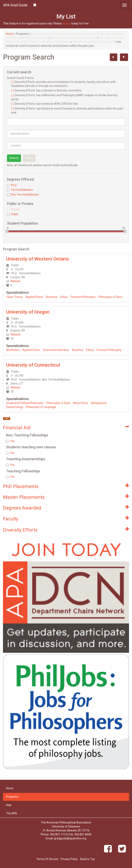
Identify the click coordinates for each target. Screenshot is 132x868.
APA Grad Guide (15, 5)
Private (13, 209)
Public (13, 214)
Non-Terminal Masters (23, 195)
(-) (13, 82)
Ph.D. (12, 185)
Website (16, 281)
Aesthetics (13, 350)
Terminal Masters (20, 190)
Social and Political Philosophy (25, 403)
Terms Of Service (47, 859)
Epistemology (15, 407)
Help (9, 805)
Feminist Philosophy (83, 297)
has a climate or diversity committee (74, 38)
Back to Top (88, 859)
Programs (12, 797)
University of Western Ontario (38, 259)
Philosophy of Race (110, 297)
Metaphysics (99, 403)
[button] (66, 5)
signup (66, 23)
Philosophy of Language (41, 407)
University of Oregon (28, 312)
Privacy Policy (69, 859)
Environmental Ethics (56, 350)
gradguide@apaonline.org (70, 838)
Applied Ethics (34, 297)
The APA (11, 813)
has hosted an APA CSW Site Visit (93, 42)
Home (10, 34)
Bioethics (52, 297)
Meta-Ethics (81, 403)
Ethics (64, 297)
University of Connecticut (33, 365)
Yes (10, 441)
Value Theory (14, 297)
